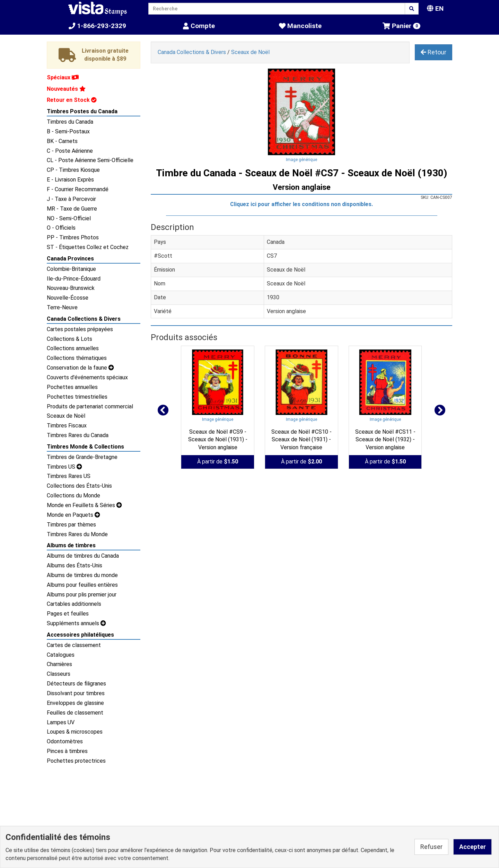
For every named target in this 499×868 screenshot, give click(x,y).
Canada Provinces (70, 259)
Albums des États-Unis (75, 565)
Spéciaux (63, 77)
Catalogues (61, 655)
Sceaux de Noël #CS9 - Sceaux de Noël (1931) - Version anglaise (218, 440)
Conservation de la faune (80, 368)
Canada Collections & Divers (84, 319)
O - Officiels (61, 228)
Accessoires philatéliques (80, 635)
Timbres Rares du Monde (77, 534)
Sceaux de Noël (66, 416)
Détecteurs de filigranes (76, 684)
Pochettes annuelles (72, 387)
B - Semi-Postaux (68, 131)
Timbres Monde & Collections (85, 447)
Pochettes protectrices (76, 761)
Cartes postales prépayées (80, 329)
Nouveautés (66, 89)
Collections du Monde (73, 495)
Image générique (301, 160)
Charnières (59, 664)
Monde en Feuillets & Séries (84, 505)
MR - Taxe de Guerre (72, 209)
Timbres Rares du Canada (78, 435)
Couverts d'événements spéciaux (87, 377)
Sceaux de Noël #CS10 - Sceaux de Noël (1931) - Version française (301, 440)
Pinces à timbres (67, 751)
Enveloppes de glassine (75, 703)
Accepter (472, 847)
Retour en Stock (72, 100)
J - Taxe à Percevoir (71, 199)
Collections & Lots (69, 339)
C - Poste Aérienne (70, 151)
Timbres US (64, 467)
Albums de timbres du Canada (83, 556)
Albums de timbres (71, 545)
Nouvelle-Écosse (68, 298)
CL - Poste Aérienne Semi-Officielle (90, 160)
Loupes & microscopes (75, 732)
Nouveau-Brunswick (71, 288)
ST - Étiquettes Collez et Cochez (88, 247)
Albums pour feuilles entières (82, 585)
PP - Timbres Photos (73, 237)
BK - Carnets (62, 141)
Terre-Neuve (62, 307)
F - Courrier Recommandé (78, 189)
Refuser (431, 847)
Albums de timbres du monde (82, 575)
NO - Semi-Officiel (69, 218)
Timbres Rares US (69, 476)
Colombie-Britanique (71, 269)
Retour (434, 52)
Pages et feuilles (68, 614)
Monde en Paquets (73, 515)
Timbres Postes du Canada (82, 111)
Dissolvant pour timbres (76, 693)
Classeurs (59, 674)
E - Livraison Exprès (70, 180)
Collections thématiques (77, 358)
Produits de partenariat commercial (90, 406)
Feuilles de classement (75, 713)
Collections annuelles (73, 348)
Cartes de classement (74, 645)
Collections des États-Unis (79, 486)
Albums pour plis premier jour (82, 595)
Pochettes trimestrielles (77, 397)
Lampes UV (61, 722)
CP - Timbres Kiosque (73, 170)
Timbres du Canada (70, 122)
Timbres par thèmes (71, 525)
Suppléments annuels (76, 623)
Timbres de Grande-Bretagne (82, 457)
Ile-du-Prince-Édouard (74, 279)
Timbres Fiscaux (67, 426)
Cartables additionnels (74, 604)
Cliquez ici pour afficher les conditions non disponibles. (301, 204)
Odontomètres (65, 741)
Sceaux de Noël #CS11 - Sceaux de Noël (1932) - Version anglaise (385, 440)
